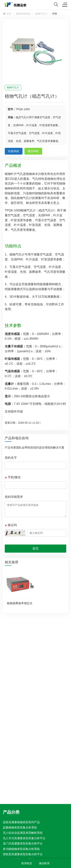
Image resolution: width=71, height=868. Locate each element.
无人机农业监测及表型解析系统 (23, 833)
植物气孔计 (41, 14)
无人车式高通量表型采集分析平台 (24, 838)
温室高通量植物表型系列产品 (21, 822)
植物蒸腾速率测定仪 (20, 603)
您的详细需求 (14, 497)
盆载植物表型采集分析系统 (20, 827)
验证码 (12, 525)
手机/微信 (14, 477)
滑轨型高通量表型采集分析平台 (23, 854)
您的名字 (11, 458)
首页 (7, 14)
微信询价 (33, 151)
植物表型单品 (23, 14)
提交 (36, 548)
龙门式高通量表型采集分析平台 (23, 843)
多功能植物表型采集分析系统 (21, 849)
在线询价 (14, 151)
